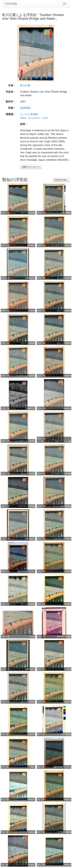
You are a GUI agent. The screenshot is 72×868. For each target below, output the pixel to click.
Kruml (32, 311)
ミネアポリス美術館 (26, 506)
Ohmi (32, 767)
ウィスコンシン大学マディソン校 (56, 441)
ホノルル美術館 (29, 114)
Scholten (31, 245)
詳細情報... (26, 108)
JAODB (68, 571)
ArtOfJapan (30, 278)
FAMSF (68, 376)
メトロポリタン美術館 (61, 245)
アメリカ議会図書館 (62, 506)
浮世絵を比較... (61, 180)
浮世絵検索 (11, 4)
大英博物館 (66, 213)
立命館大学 (30, 408)
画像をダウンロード (31, 167)
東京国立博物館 (64, 637)
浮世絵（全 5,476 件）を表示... (35, 118)
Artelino (68, 702)
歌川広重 (25, 85)
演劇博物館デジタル (26, 571)
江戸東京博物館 (64, 832)
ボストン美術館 (28, 213)
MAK (69, 669)
